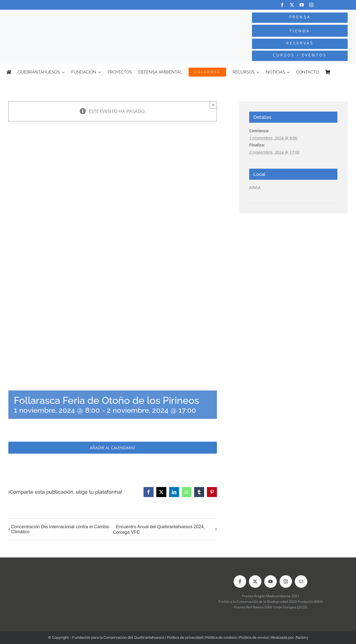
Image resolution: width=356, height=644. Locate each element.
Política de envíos (254, 637)
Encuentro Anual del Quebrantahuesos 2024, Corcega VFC (159, 530)
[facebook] (282, 5)
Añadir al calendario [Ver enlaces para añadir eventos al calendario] (113, 448)
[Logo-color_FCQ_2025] (67, 17)
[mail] (301, 582)
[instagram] (311, 5)
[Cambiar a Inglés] (347, 72)
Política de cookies (221, 637)
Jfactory (301, 637)
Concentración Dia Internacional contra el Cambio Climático (60, 529)
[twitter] (292, 5)
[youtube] (302, 5)
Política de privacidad (185, 637)
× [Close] (213, 105)
